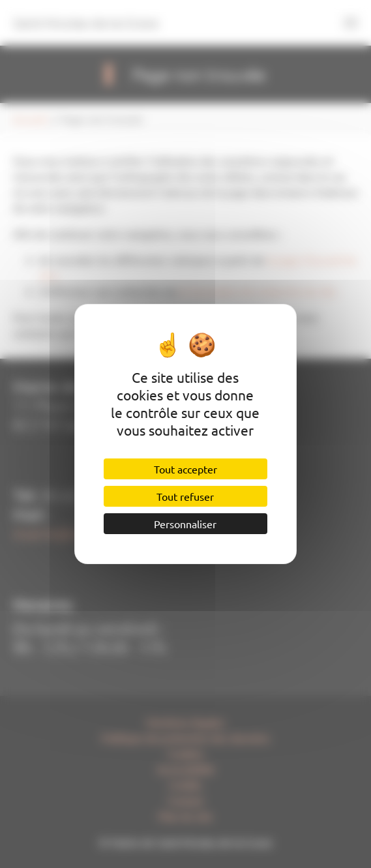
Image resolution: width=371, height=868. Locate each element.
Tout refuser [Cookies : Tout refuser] (185, 496)
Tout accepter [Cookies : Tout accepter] (185, 469)
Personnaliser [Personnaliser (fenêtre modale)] (185, 524)
